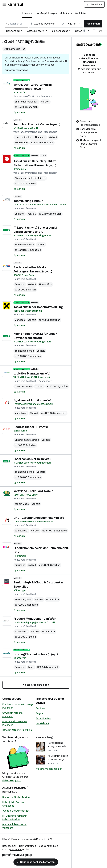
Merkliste (80, 13)
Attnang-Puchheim (31, 41)
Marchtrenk (21, 413)
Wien (17, 386)
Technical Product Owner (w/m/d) (37, 124)
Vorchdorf (33, 102)
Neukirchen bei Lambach (33, 137)
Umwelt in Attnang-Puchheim (13, 715)
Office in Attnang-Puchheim (17, 730)
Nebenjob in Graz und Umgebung (14, 804)
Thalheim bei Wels (24, 245)
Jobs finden (93, 24)
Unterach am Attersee (27, 440)
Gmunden (20, 284)
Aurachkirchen (44, 718)
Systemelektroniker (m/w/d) (33, 400)
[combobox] (16, 24)
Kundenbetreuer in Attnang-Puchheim (18, 706)
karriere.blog (44, 737)
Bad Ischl (20, 214)
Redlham (41, 708)
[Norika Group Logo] (17, 856)
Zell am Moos (22, 504)
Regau (39, 713)
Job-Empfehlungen (46, 13)
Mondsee (20, 320)
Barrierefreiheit (28, 846)
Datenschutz (9, 846)
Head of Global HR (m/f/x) (31, 427)
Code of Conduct (48, 846)
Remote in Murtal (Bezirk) (16, 797)
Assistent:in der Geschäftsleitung (38, 307)
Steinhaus (20, 178)
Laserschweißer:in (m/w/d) (32, 459)
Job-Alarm (66, 13)
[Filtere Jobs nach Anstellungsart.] (39, 31)
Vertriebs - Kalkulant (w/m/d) (34, 491)
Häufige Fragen (11, 839)
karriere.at (10, 792)
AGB (50, 839)
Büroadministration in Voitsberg (14, 826)
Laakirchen (26, 386)
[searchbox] (16, 24)
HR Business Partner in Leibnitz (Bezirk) (15, 818)
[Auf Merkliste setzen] (19, 112)
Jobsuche (27, 13)
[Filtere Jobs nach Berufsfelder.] (17, 31)
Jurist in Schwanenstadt (16, 811)
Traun (29, 599)
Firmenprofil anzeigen (16, 70)
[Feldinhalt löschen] (63, 24)
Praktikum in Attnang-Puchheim (15, 723)
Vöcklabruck (21, 531)
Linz (17, 137)
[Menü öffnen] (4, 4)
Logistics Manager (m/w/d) (32, 373)
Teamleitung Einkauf (28, 201)
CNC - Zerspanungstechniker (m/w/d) (39, 518)
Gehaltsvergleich (12, 780)
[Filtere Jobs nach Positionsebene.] (63, 31)
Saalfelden (21, 102)
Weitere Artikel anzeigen (49, 769)
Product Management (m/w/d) (34, 619)
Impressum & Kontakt (33, 839)
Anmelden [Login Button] (94, 4)
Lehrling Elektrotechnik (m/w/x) (36, 654)
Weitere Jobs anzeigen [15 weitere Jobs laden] (36, 685)
